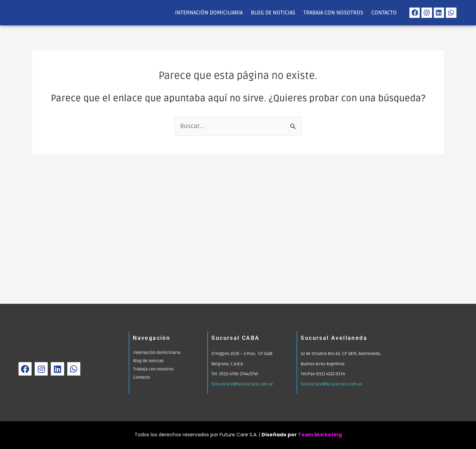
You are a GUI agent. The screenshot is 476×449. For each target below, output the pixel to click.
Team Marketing (320, 435)
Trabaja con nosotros (333, 13)
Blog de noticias (273, 13)
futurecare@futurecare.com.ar (241, 384)
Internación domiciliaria (209, 13)
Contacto (384, 13)
